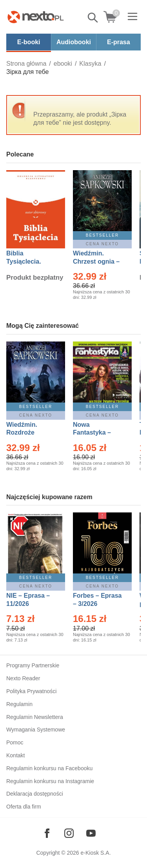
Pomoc (15, 742)
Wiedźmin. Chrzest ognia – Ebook (96, 261)
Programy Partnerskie (33, 665)
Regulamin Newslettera (35, 717)
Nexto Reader (23, 678)
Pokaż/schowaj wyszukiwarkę (93, 18)
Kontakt (15, 755)
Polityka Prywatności (31, 691)
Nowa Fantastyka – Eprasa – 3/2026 (96, 433)
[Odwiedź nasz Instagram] (69, 833)
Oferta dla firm (24, 807)
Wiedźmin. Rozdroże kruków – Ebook (30, 433)
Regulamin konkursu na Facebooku (49, 768)
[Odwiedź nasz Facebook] (47, 833)
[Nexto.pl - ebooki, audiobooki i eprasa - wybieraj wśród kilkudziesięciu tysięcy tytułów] (36, 17)
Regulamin (19, 704)
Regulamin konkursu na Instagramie (50, 781)
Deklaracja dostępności (35, 794)
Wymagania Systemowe (36, 730)
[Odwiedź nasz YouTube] (91, 833)
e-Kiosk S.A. (96, 853)
